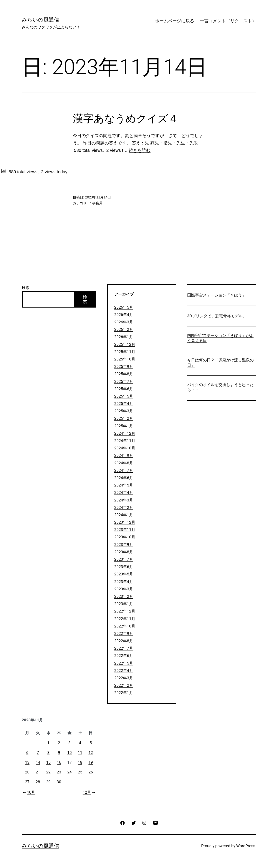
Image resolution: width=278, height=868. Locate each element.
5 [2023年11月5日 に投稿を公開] (91, 743)
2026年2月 (124, 329)
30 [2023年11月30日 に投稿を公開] (59, 782)
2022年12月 (125, 611)
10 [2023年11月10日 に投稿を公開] (69, 753)
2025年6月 (124, 389)
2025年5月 (124, 396)
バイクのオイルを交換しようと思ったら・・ (220, 387)
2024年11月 (125, 441)
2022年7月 (124, 648)
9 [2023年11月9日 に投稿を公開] (59, 753)
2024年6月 (124, 478)
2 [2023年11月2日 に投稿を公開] (59, 743)
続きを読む (140, 150)
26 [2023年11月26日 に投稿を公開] (91, 772)
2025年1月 (124, 426)
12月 (89, 792)
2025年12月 (125, 344)
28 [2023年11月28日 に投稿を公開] (38, 782)
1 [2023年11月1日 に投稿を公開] (48, 743)
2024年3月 (124, 500)
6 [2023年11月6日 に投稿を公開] (27, 753)
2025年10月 (125, 359)
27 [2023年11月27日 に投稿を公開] (27, 782)
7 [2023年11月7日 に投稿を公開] (38, 753)
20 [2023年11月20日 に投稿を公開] (27, 772)
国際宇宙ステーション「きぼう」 (217, 295)
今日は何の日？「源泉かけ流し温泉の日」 (220, 362)
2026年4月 (124, 315)
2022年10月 (125, 626)
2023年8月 (124, 552)
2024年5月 (124, 485)
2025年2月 (124, 418)
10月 (28, 792)
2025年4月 (124, 404)
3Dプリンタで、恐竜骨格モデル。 (217, 316)
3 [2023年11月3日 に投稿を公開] (69, 743)
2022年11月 (125, 619)
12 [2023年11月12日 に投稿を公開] (91, 753)
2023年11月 (125, 530)
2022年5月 (124, 663)
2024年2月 (124, 507)
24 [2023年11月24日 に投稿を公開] (69, 772)
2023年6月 (124, 567)
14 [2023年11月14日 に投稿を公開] (38, 762)
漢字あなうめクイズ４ (126, 119)
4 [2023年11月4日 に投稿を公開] (80, 743)
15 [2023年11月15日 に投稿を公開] (48, 762)
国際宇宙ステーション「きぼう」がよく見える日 (220, 338)
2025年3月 (124, 411)
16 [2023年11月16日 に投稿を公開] (59, 762)
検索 (26, 287)
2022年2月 (124, 685)
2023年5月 (124, 574)
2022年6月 (124, 656)
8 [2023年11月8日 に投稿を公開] (48, 753)
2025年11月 (125, 352)
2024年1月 (124, 515)
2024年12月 (125, 433)
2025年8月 (124, 374)
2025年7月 (124, 381)
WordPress (246, 846)
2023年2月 (124, 596)
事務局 (97, 203)
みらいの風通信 (40, 20)
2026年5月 (124, 307)
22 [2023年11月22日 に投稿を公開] (48, 772)
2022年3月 (124, 678)
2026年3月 (124, 322)
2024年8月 (124, 463)
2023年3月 (124, 589)
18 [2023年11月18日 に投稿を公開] (80, 762)
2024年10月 (125, 448)
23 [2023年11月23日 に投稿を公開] (59, 772)
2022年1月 (124, 693)
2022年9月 (124, 633)
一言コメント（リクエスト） (228, 21)
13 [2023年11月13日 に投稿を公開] (27, 762)
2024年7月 (124, 470)
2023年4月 (124, 582)
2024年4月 (124, 492)
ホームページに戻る (175, 21)
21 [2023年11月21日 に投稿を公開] (38, 772)
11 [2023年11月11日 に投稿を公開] (80, 753)
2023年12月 (125, 522)
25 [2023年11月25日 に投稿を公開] (80, 772)
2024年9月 (124, 455)
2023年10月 (125, 537)
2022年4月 (124, 671)
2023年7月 (124, 559)
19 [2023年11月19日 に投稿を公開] (91, 762)
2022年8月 (124, 641)
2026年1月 (124, 337)
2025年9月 (124, 366)
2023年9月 (124, 545)
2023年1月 (124, 604)
